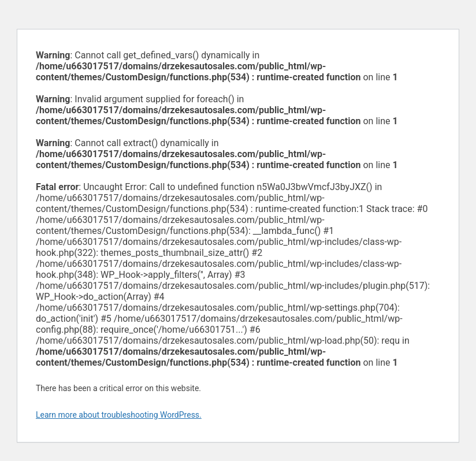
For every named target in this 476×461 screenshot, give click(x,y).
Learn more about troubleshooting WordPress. (119, 415)
